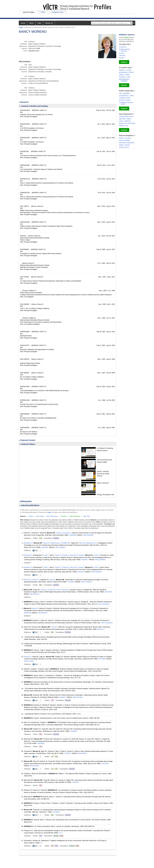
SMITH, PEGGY (125, 145)
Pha (56, 846)
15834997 (74, 731)
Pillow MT (82, 543)
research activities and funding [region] (34, 106)
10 (41, 843)
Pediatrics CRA (58, 12)
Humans (56, 538)
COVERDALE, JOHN (126, 96)
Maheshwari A (56, 543)
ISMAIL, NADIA (124, 75)
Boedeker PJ (28, 543)
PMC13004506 (88, 535)
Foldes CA (36, 580)
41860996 (73, 535)
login (49, 512)
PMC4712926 (29, 661)
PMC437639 (34, 766)
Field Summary (75, 516)
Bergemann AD (92, 543)
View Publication (104, 604)
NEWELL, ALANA (125, 70)
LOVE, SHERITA (125, 121)
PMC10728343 (86, 582)
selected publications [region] (29, 505)
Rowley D (65, 555)
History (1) (49, 23)
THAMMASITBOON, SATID (126, 103)
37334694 (71, 582)
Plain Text (86, 516)
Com (41, 538)
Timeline (64, 516)
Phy (41, 836)
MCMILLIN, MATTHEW (127, 123)
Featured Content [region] (27, 440)
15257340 (105, 764)
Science (122, 53)
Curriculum (123, 47)
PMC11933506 (96, 572)
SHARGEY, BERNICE (127, 143)
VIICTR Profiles (29, 12)
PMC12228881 (60, 547)
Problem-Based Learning (124, 50)
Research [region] (24, 102)
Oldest (31, 516)
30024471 (101, 629)
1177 (61, 833)
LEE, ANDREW (124, 93)
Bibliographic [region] (26, 501)
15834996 (41, 743)
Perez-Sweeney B (63, 590)
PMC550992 (82, 753)
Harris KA (44, 590)
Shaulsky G (67, 533)
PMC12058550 (100, 560)
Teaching (122, 55)
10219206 (56, 812)
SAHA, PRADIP (124, 140)
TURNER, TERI (124, 98)
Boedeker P (28, 555)
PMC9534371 (35, 594)
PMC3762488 (77, 697)
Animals (56, 836)
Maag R (82, 555)
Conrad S (54, 627)
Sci (52, 700)
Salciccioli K (74, 555)
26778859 (102, 659)
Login (21, 27)
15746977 (68, 753)
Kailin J (46, 555)
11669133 (75, 782)
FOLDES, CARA (125, 77)
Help (39, 23)
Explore (124, 62)
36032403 (27, 613)
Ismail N (96, 555)
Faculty (122, 58)
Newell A (59, 533)
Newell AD (47, 543)
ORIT (43, 12)
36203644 (108, 592)
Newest (23, 516)
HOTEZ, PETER (125, 100)
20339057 (62, 697)
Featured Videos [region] (27, 444)
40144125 (81, 572)
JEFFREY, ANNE (125, 119)
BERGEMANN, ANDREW (124, 80)
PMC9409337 (42, 613)
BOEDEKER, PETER (126, 72)
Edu (40, 585)
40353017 (85, 560)
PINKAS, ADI (124, 126)
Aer (41, 734)
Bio (52, 846)
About (31, 23)
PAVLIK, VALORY (125, 138)
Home (23, 23)
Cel (52, 757)
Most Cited (40, 516)
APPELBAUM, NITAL (126, 117)
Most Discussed (52, 516)
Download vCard (34, 51)
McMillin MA (66, 543)
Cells (61, 836)
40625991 (45, 547)
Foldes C (58, 555)
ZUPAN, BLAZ (124, 147)
